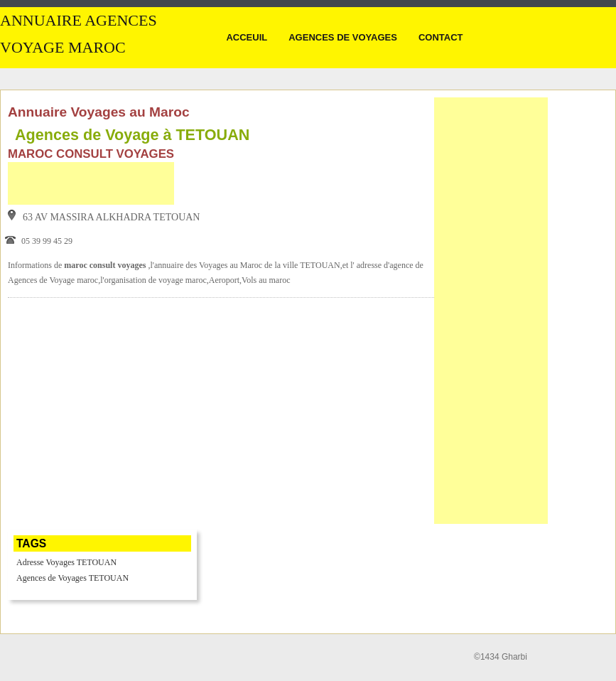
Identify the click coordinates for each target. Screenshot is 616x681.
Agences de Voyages (343, 37)
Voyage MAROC (63, 48)
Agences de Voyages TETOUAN (72, 578)
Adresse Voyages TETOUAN (66, 562)
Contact (441, 37)
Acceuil (247, 37)
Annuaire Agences (79, 21)
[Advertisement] (91, 183)
